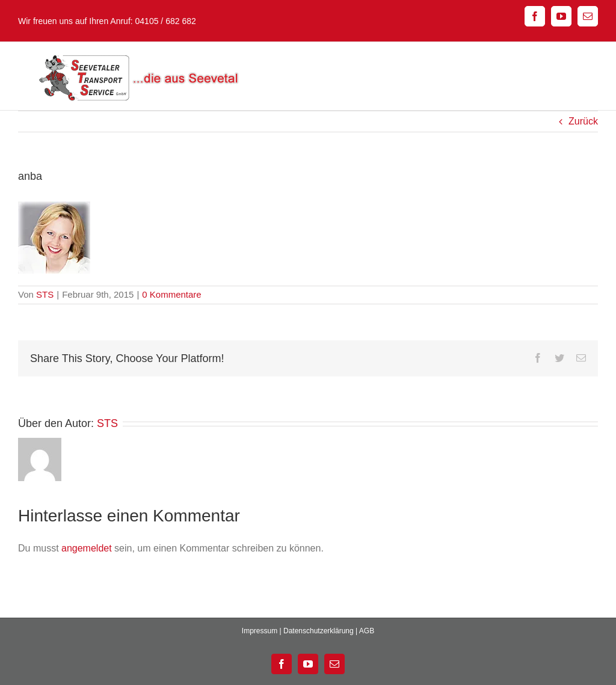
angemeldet (87, 548)
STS (45, 294)
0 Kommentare (171, 294)
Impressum (260, 631)
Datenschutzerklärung (319, 631)
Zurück (583, 121)
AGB (367, 631)
